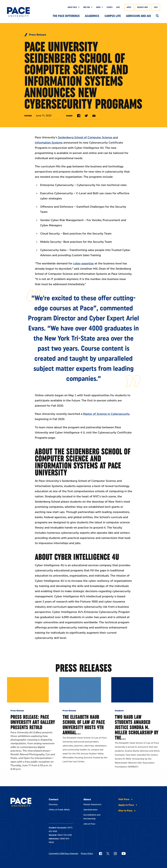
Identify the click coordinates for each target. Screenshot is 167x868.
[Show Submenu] (78, 7)
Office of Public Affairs (59, 829)
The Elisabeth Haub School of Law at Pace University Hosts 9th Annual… (84, 744)
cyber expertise (83, 263)
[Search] (157, 16)
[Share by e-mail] (94, 116)
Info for (87, 7)
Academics (92, 16)
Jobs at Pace (89, 844)
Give (118, 7)
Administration (91, 829)
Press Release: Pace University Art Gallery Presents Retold (33, 742)
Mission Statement (92, 824)
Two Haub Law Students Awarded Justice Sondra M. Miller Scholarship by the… (137, 747)
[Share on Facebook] (79, 116)
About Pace (72, 7)
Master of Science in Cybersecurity (106, 414)
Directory (53, 824)
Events (110, 7)
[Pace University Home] (18, 12)
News (98, 7)
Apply (129, 7)
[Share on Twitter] (86, 116)
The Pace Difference (66, 16)
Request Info (142, 7)
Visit (156, 7)
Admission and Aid (138, 16)
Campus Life (113, 16)
